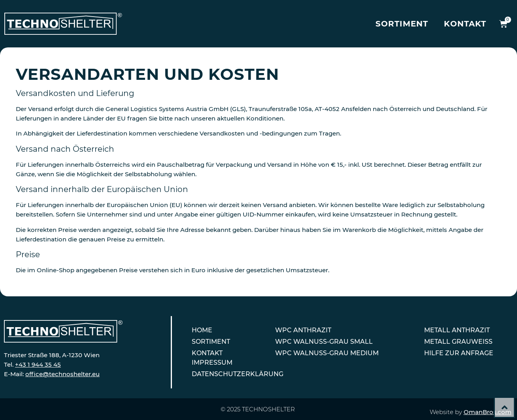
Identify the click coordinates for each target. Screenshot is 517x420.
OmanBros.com (488, 412)
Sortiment (402, 24)
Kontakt (465, 24)
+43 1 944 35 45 (38, 364)
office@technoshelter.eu (62, 374)
